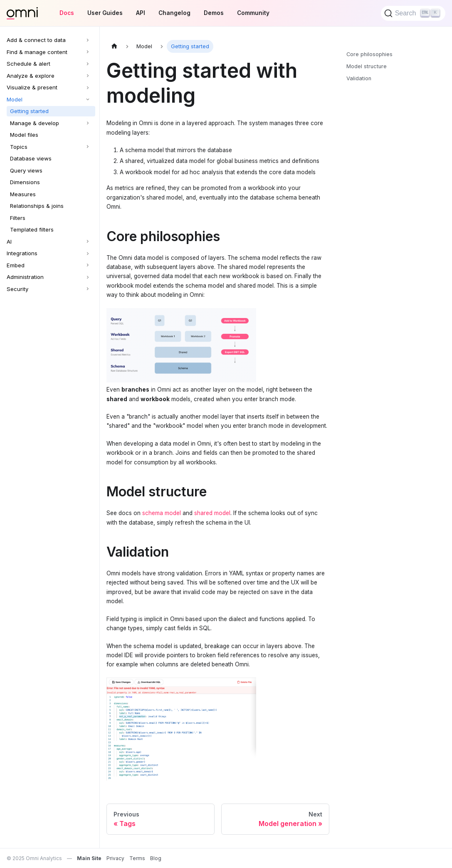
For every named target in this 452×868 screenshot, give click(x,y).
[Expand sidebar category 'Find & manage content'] (88, 52)
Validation (359, 78)
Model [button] (15, 99)
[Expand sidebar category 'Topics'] (88, 147)
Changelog (174, 13)
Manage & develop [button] (35, 123)
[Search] (413, 13)
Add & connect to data (36, 40)
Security (17, 289)
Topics (19, 147)
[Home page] (114, 46)
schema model (162, 513)
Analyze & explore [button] (31, 76)
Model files (24, 135)
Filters (18, 218)
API (141, 13)
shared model (212, 513)
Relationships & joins (37, 206)
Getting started (29, 111)
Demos (214, 13)
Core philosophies (369, 54)
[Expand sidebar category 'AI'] (88, 242)
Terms (137, 858)
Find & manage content (37, 52)
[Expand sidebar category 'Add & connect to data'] (88, 40)
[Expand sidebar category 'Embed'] (88, 265)
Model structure (367, 66)
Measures (23, 194)
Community (253, 13)
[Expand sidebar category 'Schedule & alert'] (88, 64)
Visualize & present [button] (32, 87)
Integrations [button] (22, 253)
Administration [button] (25, 277)
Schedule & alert (28, 64)
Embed (16, 265)
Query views (26, 170)
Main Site (89, 858)
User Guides (105, 13)
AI (9, 242)
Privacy (115, 858)
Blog (156, 858)
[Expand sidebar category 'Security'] (88, 289)
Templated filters (32, 229)
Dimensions (25, 182)
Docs (67, 13)
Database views (31, 158)
